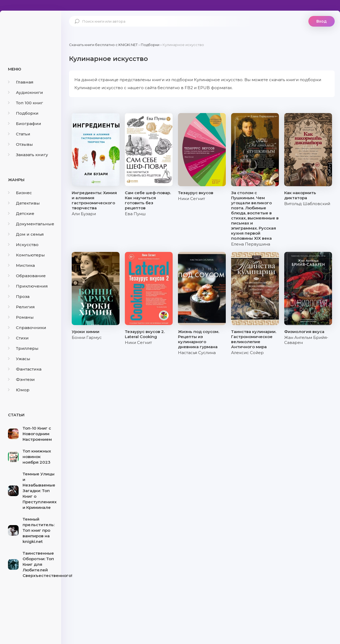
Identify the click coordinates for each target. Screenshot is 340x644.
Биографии (25, 124)
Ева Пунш (135, 214)
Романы (21, 317)
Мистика (21, 265)
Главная (21, 82)
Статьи (19, 134)
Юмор (19, 390)
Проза (19, 296)
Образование (27, 276)
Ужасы (19, 359)
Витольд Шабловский (307, 204)
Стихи (18, 338)
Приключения (28, 286)
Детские (21, 213)
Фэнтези (21, 379)
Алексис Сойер (247, 353)
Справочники (27, 328)
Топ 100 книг (25, 103)
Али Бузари (84, 214)
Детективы (24, 203)
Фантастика (25, 369)
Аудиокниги (25, 92)
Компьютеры (26, 255)
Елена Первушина (251, 244)
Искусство (23, 245)
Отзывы (20, 144)
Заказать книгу (28, 155)
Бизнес (20, 193)
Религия (21, 307)
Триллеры (23, 348)
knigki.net (31, 31)
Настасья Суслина (197, 353)
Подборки (23, 113)
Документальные (31, 224)
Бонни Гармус (87, 337)
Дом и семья (26, 234)
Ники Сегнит (192, 199)
